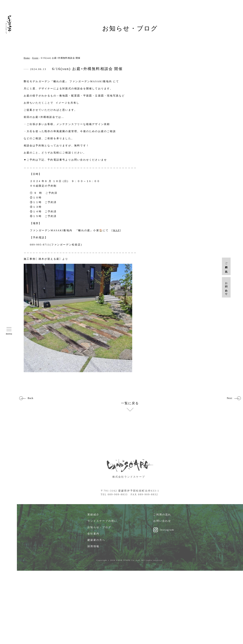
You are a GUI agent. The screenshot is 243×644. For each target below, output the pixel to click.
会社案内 (93, 537)
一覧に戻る (130, 403)
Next (230, 398)
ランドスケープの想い (102, 524)
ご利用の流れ (162, 518)
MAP (116, 230)
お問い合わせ (162, 524)
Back (31, 398)
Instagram (167, 533)
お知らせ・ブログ (99, 531)
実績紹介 (93, 518)
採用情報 (93, 550)
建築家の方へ (96, 543)
